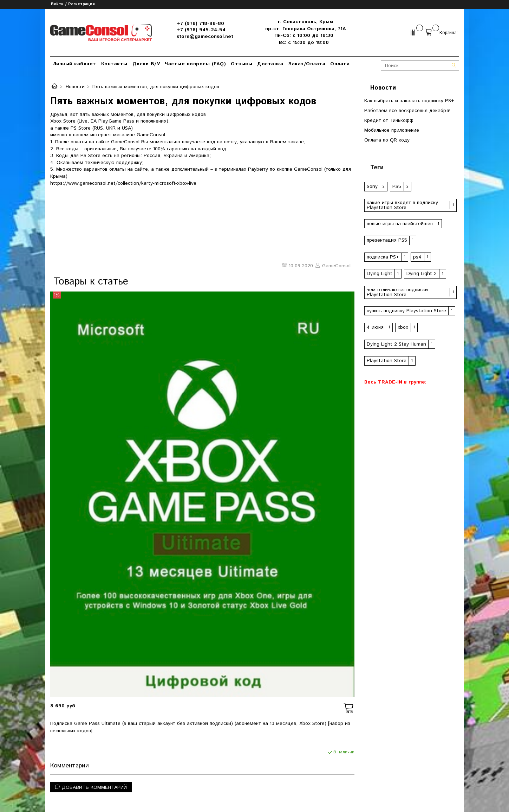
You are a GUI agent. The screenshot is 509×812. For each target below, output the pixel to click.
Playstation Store (387, 361)
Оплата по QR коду (387, 140)
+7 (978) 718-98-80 (200, 24)
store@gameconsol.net (205, 37)
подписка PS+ (383, 257)
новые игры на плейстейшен (400, 224)
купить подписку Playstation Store (406, 311)
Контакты (114, 64)
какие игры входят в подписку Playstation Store (402, 205)
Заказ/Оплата (307, 64)
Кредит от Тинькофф (389, 120)
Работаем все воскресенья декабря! (407, 111)
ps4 (417, 257)
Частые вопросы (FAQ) (195, 64)
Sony (372, 186)
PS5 (397, 186)
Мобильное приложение (392, 130)
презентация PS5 (387, 240)
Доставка (270, 64)
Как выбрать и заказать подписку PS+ (409, 101)
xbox (403, 327)
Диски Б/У (146, 64)
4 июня (375, 327)
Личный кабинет (74, 64)
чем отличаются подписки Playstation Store (397, 292)
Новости (75, 87)
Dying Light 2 (422, 274)
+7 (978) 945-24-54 (201, 30)
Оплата (340, 64)
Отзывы (242, 64)
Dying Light (380, 274)
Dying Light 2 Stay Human (396, 344)
